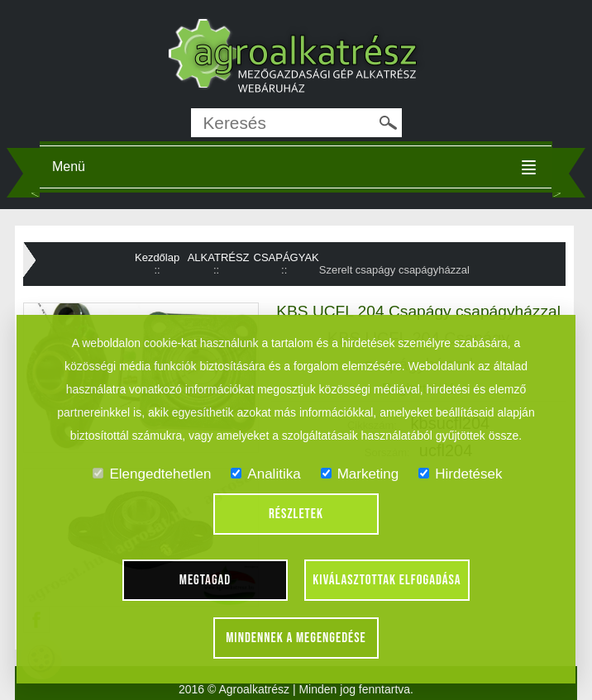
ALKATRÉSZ (219, 257)
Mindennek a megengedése (296, 638)
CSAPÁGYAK (286, 257)
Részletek (296, 514)
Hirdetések (460, 474)
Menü (69, 167)
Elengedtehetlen (152, 474)
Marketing (360, 474)
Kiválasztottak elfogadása (387, 580)
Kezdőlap (157, 257)
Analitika (265, 474)
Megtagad (205, 580)
